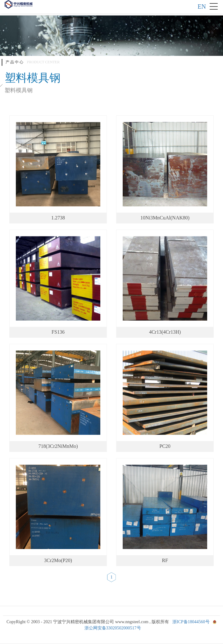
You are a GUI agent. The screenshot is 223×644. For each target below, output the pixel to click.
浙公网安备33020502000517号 (113, 628)
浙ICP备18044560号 (191, 622)
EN (202, 7)
